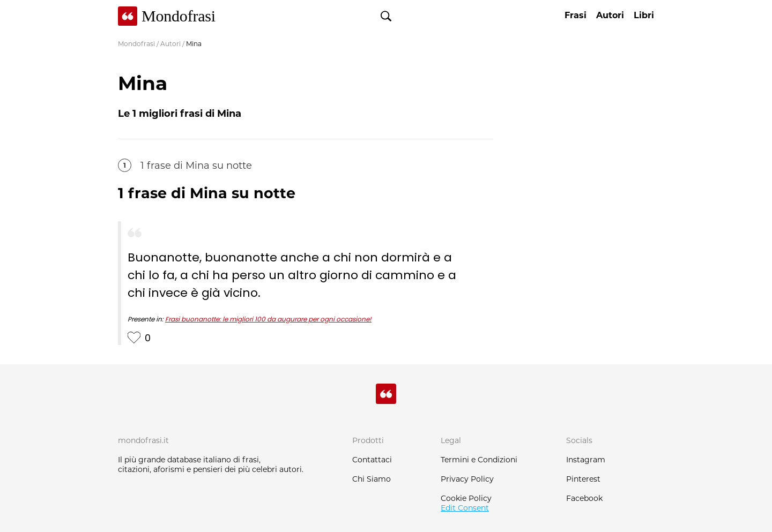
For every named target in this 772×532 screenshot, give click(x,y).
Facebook (584, 498)
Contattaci (372, 460)
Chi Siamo (372, 479)
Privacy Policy (467, 479)
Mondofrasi (136, 44)
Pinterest (583, 479)
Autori (170, 44)
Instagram (586, 460)
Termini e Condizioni (479, 460)
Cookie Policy (466, 498)
